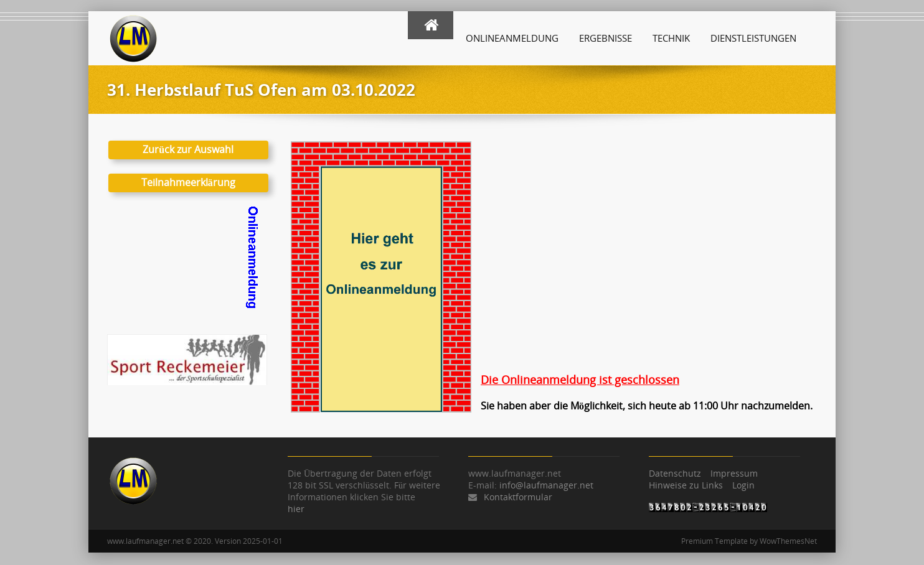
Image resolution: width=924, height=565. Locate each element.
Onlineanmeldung (512, 38)
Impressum (734, 473)
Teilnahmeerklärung (188, 182)
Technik (671, 38)
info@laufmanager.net (546, 485)
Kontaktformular (518, 497)
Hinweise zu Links (686, 485)
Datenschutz (675, 473)
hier (296, 509)
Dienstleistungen (753, 38)
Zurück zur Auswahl (188, 149)
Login (743, 485)
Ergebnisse (606, 38)
